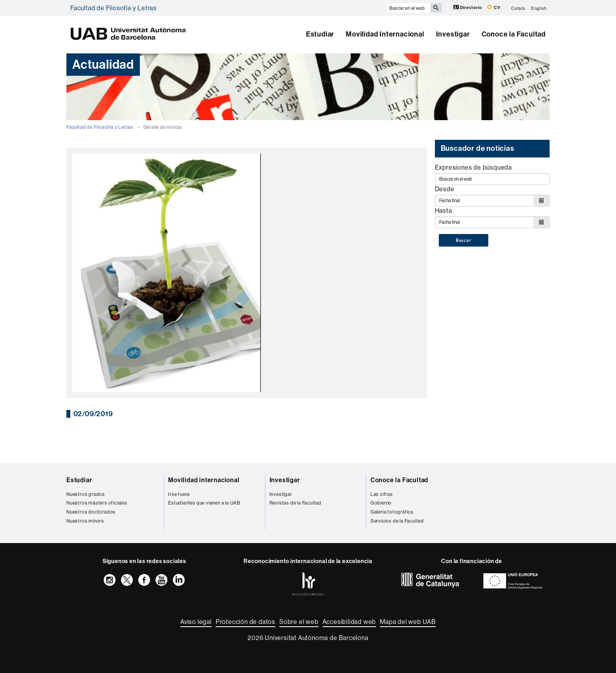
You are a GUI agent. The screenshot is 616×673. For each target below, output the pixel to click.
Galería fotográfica (392, 512)
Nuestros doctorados (91, 512)
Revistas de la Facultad (295, 503)
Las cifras (382, 494)
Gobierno (381, 503)
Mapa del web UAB (408, 622)
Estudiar (320, 34)
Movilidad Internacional (385, 34)
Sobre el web (299, 622)
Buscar (464, 240)
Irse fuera (179, 494)
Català (518, 8)
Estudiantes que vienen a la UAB (204, 503)
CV (493, 7)
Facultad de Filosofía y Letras (114, 8)
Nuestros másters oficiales (97, 503)
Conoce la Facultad (514, 34)
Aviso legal (196, 622)
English (539, 8)
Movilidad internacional (204, 480)
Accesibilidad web (349, 622)
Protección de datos (246, 622)
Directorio (468, 7)
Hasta (444, 210)
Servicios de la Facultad (397, 521)
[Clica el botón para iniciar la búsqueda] (436, 8)
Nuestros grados (86, 494)
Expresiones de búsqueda (473, 167)
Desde (445, 189)
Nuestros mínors (85, 521)
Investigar (453, 34)
